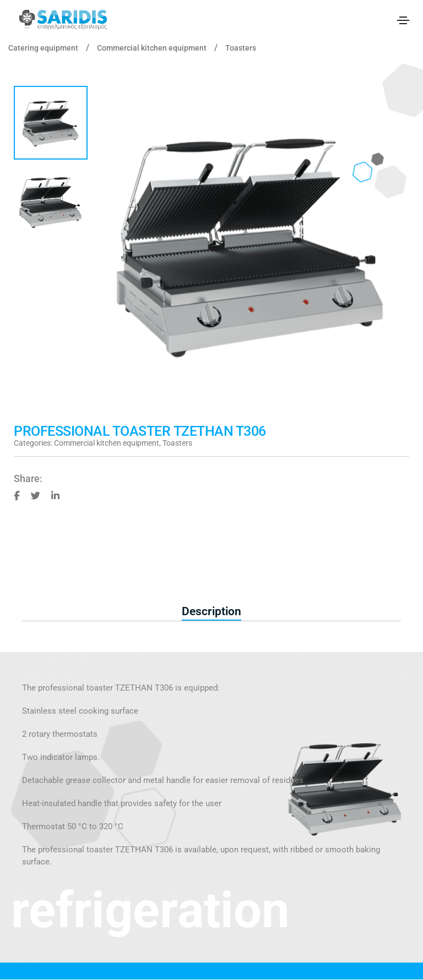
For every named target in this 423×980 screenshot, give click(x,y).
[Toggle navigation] (403, 20)
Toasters (241, 48)
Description (211, 611)
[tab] (211, 612)
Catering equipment (43, 48)
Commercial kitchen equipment (152, 48)
